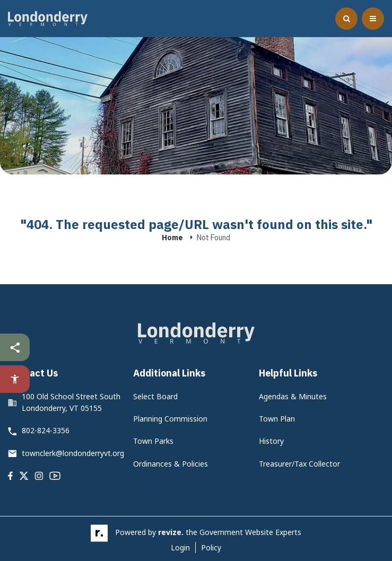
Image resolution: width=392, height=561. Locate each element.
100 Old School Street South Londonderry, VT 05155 (71, 402)
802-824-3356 (46, 430)
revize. (171, 533)
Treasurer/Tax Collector (299, 464)
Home (172, 238)
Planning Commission (170, 419)
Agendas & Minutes (293, 396)
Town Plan (277, 419)
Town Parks (153, 441)
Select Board (155, 396)
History (271, 441)
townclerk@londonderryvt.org (73, 453)
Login (180, 547)
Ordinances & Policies (171, 464)
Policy (211, 547)
